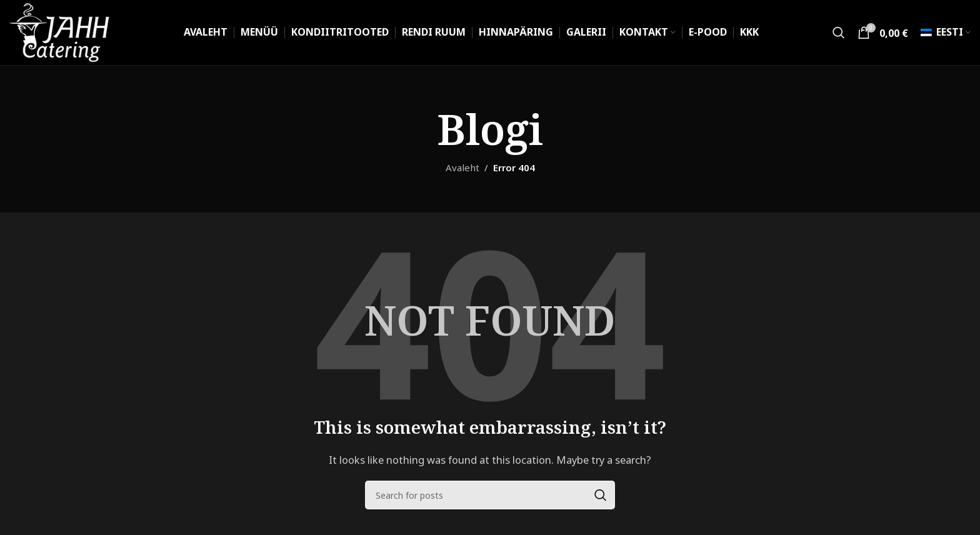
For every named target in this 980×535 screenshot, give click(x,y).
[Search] (839, 32)
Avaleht (462, 168)
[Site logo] (60, 31)
